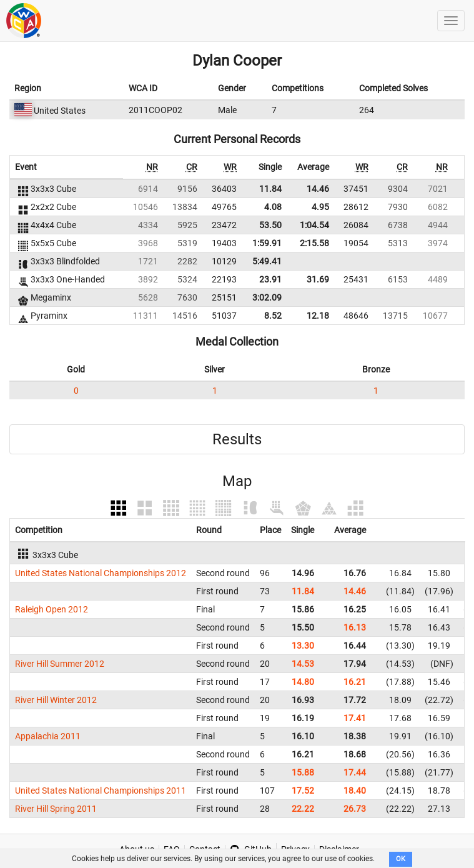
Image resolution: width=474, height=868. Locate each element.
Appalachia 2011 (48, 736)
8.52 (273, 316)
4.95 (320, 207)
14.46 (318, 189)
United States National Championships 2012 (101, 573)
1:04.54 (314, 225)
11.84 (270, 189)
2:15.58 (314, 243)
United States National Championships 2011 (101, 791)
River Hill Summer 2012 (60, 664)
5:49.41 (267, 261)
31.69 (318, 279)
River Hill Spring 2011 (56, 809)
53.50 (270, 225)
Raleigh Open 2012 (52, 609)
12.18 (318, 316)
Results (237, 439)
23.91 (270, 279)
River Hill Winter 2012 (56, 700)
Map (237, 481)
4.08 (273, 207)
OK (401, 859)
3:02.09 (267, 297)
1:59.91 (267, 243)
